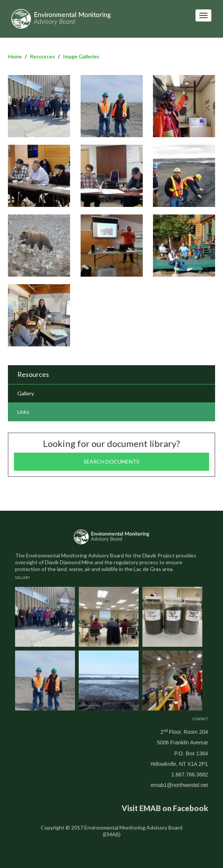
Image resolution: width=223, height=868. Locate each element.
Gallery (26, 393)
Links (23, 412)
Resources (42, 56)
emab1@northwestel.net (179, 785)
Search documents (111, 462)
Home (15, 56)
